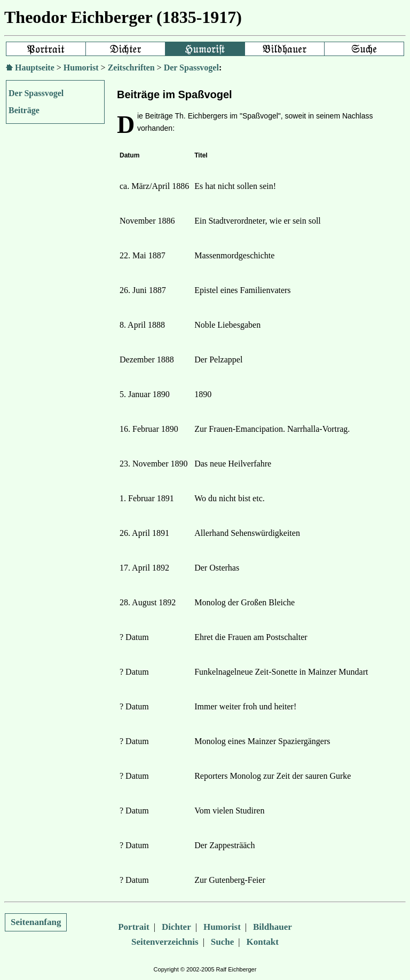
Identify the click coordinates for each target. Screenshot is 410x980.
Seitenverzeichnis (165, 942)
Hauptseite (35, 68)
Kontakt (263, 942)
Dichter (176, 927)
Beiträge (24, 110)
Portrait (134, 927)
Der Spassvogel (191, 68)
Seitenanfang (36, 922)
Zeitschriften (131, 68)
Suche (222, 942)
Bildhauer (273, 927)
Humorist (81, 68)
